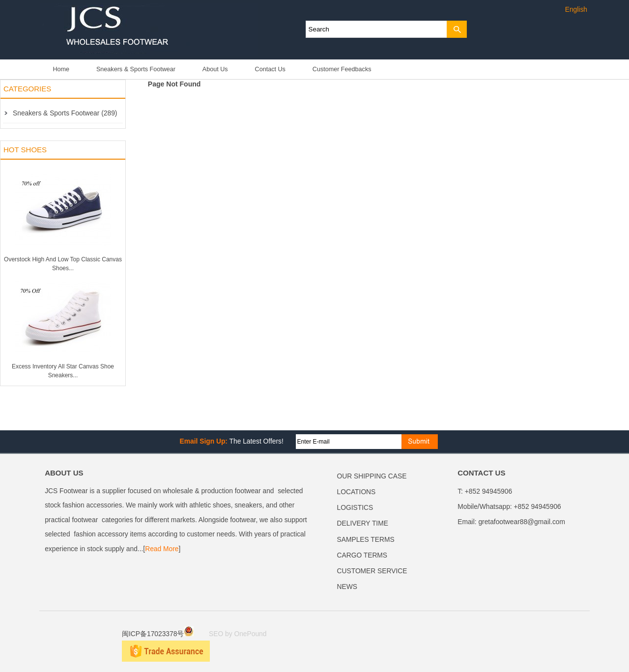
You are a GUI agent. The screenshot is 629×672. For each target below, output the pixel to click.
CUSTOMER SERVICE (372, 571)
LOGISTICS (355, 508)
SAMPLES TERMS (366, 540)
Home (61, 69)
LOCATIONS (357, 492)
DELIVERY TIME (363, 523)
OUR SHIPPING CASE (372, 476)
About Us (215, 69)
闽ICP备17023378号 (158, 634)
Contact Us (270, 69)
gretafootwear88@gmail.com (522, 522)
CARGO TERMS (362, 555)
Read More (162, 549)
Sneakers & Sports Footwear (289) (65, 113)
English (576, 10)
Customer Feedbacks (342, 69)
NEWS (347, 587)
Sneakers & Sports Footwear (136, 69)
